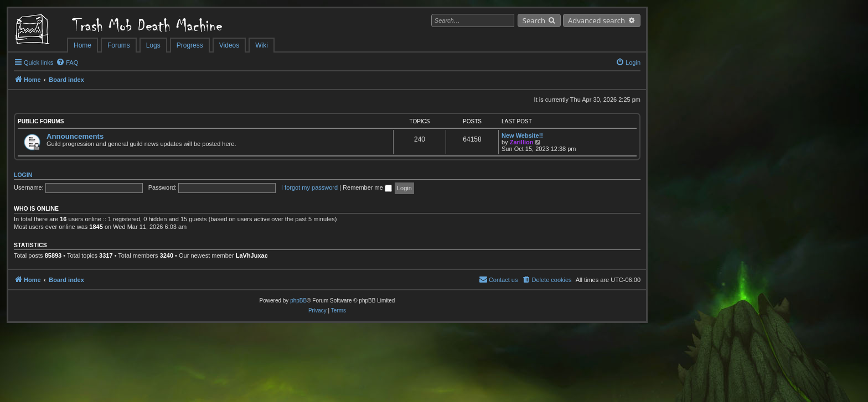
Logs (153, 45)
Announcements (75, 136)
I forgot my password (309, 187)
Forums (119, 45)
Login (23, 175)
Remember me (367, 187)
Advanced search (596, 20)
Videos (229, 45)
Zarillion (522, 142)
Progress (190, 45)
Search (534, 20)
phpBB (298, 301)
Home (82, 45)
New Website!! (522, 135)
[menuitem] (67, 62)
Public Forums (41, 121)
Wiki (262, 45)
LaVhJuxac (252, 255)
